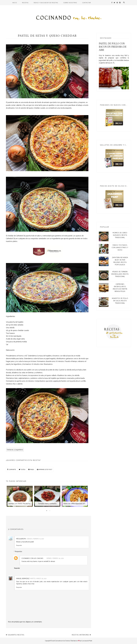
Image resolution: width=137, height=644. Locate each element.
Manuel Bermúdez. (23, 579)
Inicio (15, 3)
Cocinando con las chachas (32, 558)
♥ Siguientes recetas (15, 635)
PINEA (31, 469)
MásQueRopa (21, 539)
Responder (19, 545)
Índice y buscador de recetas (46, 3)
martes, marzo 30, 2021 (38, 579)
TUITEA (22, 469)
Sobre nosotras (70, 3)
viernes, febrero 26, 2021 (55, 558)
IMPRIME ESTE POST (45, 469)
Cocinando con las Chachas (62, 641)
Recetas (25, 3)
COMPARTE (12, 469)
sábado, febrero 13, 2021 (35, 539)
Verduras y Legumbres (15, 450)
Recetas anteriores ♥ (81, 635)
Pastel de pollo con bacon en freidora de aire (113, 47)
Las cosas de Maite (87, 641)
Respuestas (19, 552)
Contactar (87, 3)
